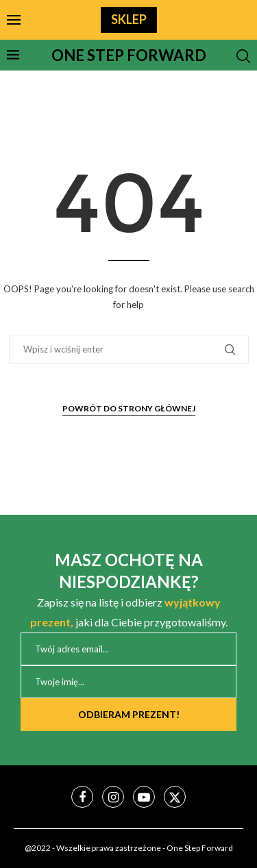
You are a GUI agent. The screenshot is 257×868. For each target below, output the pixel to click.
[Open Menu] (14, 20)
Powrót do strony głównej (129, 408)
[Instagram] (113, 797)
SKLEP (129, 19)
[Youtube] (144, 797)
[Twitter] (175, 797)
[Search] (243, 56)
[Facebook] (82, 797)
